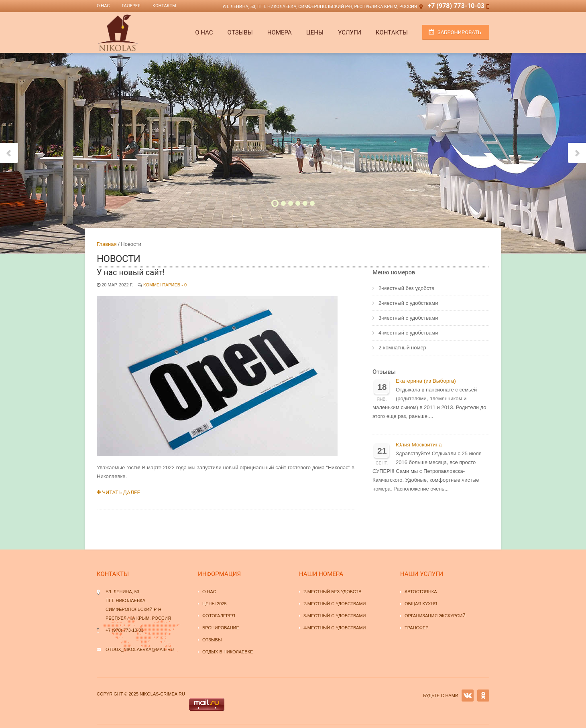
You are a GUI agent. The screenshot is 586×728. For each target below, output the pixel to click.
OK (483, 696)
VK (468, 696)
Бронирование (221, 628)
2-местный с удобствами (408, 303)
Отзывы (240, 32)
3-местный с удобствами (408, 318)
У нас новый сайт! (131, 272)
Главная (107, 244)
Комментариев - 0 (165, 285)
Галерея (131, 6)
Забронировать (459, 32)
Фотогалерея (219, 616)
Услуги (350, 32)
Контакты (164, 6)
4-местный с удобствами (408, 333)
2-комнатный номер (402, 348)
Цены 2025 (215, 604)
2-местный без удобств (406, 288)
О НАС (204, 32)
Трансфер (417, 628)
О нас (103, 6)
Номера (280, 32)
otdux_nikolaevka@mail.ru (140, 649)
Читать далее (118, 492)
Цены (315, 32)
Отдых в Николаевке (228, 652)
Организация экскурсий (435, 616)
